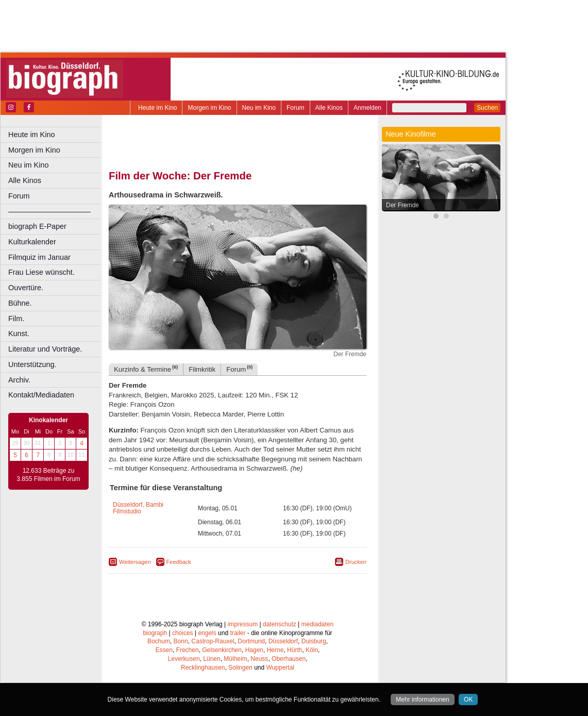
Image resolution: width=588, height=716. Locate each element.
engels (207, 633)
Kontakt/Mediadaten (41, 395)
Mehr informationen (422, 700)
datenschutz (280, 624)
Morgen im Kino (209, 108)
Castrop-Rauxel (213, 641)
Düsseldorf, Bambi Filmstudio (138, 508)
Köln (312, 650)
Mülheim (235, 659)
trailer (238, 633)
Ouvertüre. (26, 288)
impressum (243, 624)
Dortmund (251, 641)
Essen (164, 650)
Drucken (356, 562)
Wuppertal (280, 668)
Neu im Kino (259, 108)
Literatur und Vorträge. (45, 349)
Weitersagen (135, 562)
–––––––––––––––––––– (49, 211)
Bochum (159, 641)
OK (468, 700)
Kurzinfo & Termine (146, 369)
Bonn (181, 641)
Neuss (259, 659)
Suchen (487, 108)
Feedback (179, 562)
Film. (16, 319)
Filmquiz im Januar (39, 257)
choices (183, 633)
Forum (296, 108)
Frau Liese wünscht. (41, 272)
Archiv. (19, 380)
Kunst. (19, 334)
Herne (275, 650)
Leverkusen (184, 659)
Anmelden (367, 108)
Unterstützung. (32, 364)
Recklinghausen (203, 668)
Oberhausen (289, 659)
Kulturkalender (32, 242)
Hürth (295, 650)
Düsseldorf (283, 641)
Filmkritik (202, 369)
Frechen (188, 650)
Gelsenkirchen (222, 650)
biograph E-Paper (37, 226)
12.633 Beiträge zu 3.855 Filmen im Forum (48, 475)
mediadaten (318, 624)
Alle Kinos (329, 108)
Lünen (212, 659)
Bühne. (20, 303)
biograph (155, 633)
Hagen (254, 650)
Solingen (240, 668)
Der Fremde (402, 205)
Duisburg (314, 641)
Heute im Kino (157, 108)
